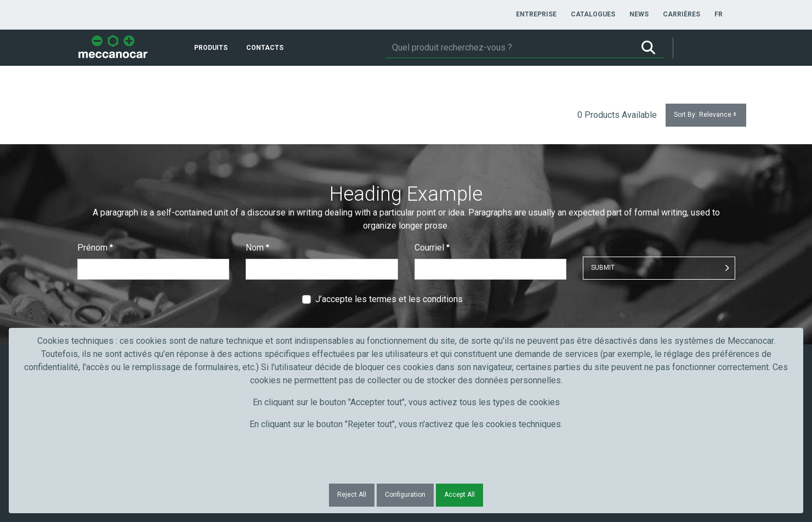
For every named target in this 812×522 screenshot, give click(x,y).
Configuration (405, 495)
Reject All (352, 495)
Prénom (95, 248)
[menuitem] (536, 14)
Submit (603, 268)
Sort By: (706, 115)
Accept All (459, 495)
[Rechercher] (509, 48)
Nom (257, 248)
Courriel (432, 248)
